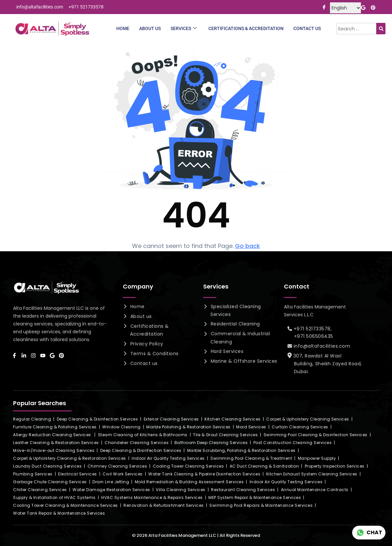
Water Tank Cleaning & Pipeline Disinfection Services (204, 474)
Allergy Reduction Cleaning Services (52, 435)
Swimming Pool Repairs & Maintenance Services (261, 505)
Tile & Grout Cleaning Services (225, 435)
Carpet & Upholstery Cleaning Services (308, 419)
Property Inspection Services (335, 466)
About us (140, 316)
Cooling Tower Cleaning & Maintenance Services (65, 505)
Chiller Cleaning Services (40, 490)
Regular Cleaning (32, 419)
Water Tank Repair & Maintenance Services (59, 513)
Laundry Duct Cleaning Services (47, 466)
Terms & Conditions (154, 354)
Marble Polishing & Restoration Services (188, 427)
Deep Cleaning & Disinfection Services (98, 419)
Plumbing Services (33, 474)
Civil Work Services (123, 474)
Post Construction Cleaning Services (293, 443)
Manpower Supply (317, 458)
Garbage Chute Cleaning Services (50, 482)
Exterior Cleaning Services (171, 419)
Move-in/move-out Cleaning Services (54, 450)
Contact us (143, 363)
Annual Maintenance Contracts (315, 490)
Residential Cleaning (235, 324)
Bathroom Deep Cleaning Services (211, 443)
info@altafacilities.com (321, 346)
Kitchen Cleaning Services (233, 419)
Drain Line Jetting (111, 482)
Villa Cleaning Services (181, 490)
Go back (247, 246)
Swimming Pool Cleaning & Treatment (251, 458)
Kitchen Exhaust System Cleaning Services (312, 474)
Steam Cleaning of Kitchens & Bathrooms (143, 435)
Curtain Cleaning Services (300, 427)
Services (184, 29)
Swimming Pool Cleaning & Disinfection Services (316, 435)
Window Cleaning (122, 427)
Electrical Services (78, 474)
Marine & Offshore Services (243, 361)
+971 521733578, (311, 329)
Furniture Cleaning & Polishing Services (55, 427)
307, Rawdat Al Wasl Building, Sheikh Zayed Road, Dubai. (326, 364)
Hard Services (226, 351)
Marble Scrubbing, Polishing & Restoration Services (241, 450)
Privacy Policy (146, 344)
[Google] (363, 7)
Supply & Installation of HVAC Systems (54, 497)
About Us (150, 28)
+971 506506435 (314, 336)
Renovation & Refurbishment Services (164, 505)
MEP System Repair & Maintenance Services (255, 497)
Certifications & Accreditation (246, 28)
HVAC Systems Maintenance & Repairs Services (152, 497)
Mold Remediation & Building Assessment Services (189, 482)
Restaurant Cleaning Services (243, 490)
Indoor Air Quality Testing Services (168, 458)
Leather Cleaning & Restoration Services (56, 443)
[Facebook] (324, 7)
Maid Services (251, 427)
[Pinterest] (373, 7)
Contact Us (307, 28)
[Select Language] (345, 8)
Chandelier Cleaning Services (137, 443)
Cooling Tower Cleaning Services (188, 466)
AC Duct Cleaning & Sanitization (264, 466)
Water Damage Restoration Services (111, 490)
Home (123, 28)
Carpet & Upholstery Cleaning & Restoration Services (70, 458)
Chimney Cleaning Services (117, 466)
